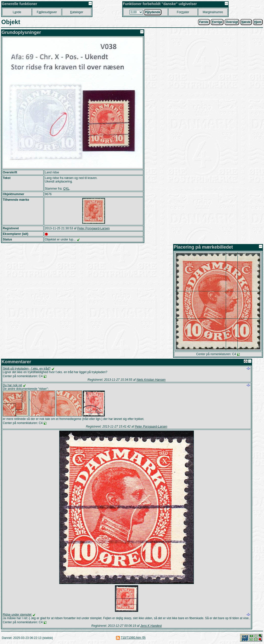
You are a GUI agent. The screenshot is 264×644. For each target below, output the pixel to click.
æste (246, 22)
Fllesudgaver (47, 12)
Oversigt (232, 22)
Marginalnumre (213, 12)
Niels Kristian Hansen (151, 380)
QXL (66, 189)
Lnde (17, 12)
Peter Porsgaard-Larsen (93, 228)
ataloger (77, 12)
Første (204, 22)
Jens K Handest (151, 626)
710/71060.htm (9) (133, 638)
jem (258, 22)
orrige (217, 22)
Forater (183, 12)
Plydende (153, 12)
